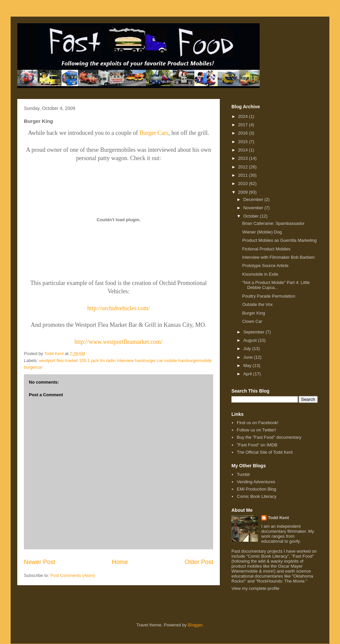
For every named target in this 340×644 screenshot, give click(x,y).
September (255, 332)
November (254, 208)
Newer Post (40, 562)
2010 (244, 184)
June (249, 357)
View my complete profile (255, 588)
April (248, 374)
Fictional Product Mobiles (266, 249)
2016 (244, 133)
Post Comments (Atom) (73, 575)
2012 (244, 167)
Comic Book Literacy (256, 496)
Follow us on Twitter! (256, 430)
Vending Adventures (256, 482)
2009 (244, 192)
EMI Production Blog (256, 489)
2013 (244, 158)
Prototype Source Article (265, 266)
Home (120, 562)
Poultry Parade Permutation (269, 296)
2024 (244, 116)
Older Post (199, 562)
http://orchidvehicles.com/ (119, 308)
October (252, 216)
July (248, 349)
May (248, 366)
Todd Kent (278, 518)
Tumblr (243, 474)
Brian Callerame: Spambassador (273, 223)
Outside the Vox (257, 304)
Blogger (195, 625)
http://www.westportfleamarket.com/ (119, 342)
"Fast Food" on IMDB (257, 445)
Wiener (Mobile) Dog (262, 232)
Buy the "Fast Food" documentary (269, 437)
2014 (244, 150)
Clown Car (252, 321)
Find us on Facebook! (257, 423)
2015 (244, 142)
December (254, 199)
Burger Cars (154, 133)
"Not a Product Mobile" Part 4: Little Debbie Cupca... (276, 285)
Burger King (254, 313)
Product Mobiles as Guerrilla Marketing (279, 240)
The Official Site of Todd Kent (265, 452)
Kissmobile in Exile (260, 274)
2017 (244, 125)
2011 (244, 175)
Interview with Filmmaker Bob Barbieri (278, 257)
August (251, 340)
